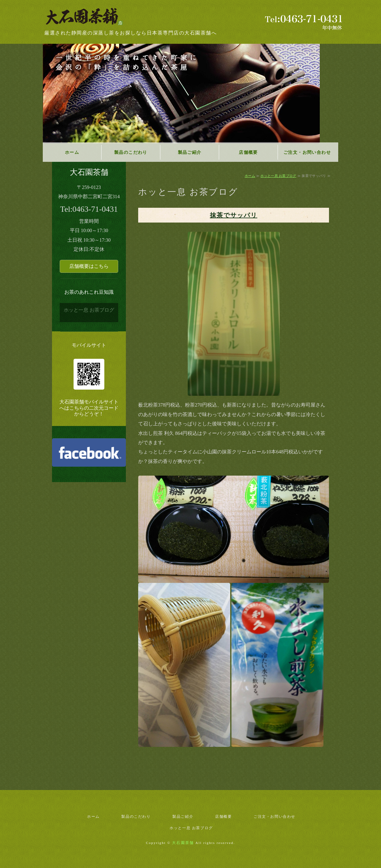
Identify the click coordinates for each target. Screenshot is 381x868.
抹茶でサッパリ (234, 215)
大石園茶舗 (183, 843)
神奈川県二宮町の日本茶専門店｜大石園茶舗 (87, 18)
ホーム (72, 152)
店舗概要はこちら (89, 266)
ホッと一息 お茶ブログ (278, 176)
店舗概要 (248, 152)
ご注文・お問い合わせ (307, 152)
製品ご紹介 (190, 152)
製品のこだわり (131, 152)
